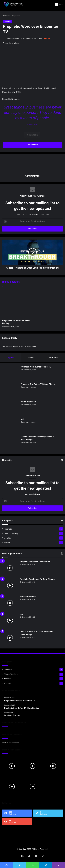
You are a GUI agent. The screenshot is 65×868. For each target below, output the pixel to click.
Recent (31, 358)
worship (7, 538)
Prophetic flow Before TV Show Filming (38, 384)
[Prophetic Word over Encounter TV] (11, 373)
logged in (17, 346)
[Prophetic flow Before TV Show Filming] (17, 304)
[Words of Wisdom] (11, 408)
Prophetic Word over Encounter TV (36, 367)
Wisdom (7, 542)
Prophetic (16, 16)
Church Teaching (11, 533)
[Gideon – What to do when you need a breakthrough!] (11, 443)
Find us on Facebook (11, 743)
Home (6, 16)
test (22, 419)
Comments (53, 358)
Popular (10, 358)
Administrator (12, 39)
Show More (32, 145)
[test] (11, 426)
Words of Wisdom (28, 402)
